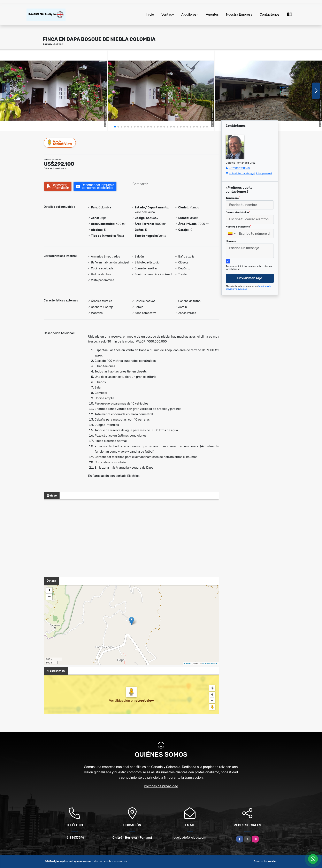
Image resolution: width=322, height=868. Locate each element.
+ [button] (49, 591)
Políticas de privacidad (161, 786)
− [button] (49, 597)
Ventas (167, 14)
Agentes (212, 14)
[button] (115, 127)
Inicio (150, 14)
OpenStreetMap (210, 663)
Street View (60, 143)
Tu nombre (233, 198)
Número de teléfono (238, 227)
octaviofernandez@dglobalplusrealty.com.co (256, 173)
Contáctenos (270, 14)
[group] (53, 91)
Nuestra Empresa (239, 14)
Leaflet (188, 663)
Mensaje (231, 241)
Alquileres (189, 14)
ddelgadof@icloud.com (190, 838)
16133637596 (75, 838)
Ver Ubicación (120, 701)
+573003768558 (239, 168)
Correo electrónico (238, 212)
